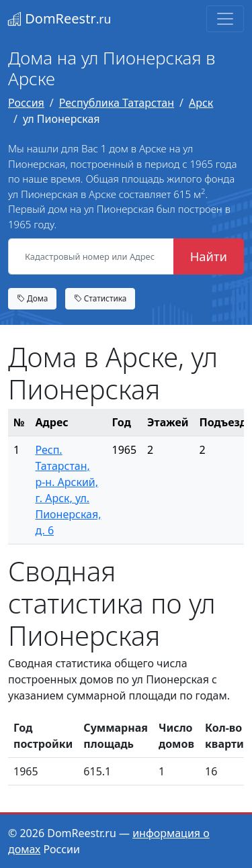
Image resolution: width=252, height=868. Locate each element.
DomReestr (59, 18)
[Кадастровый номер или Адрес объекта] (91, 256)
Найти (209, 256)
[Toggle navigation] (225, 19)
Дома (32, 298)
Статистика (100, 298)
